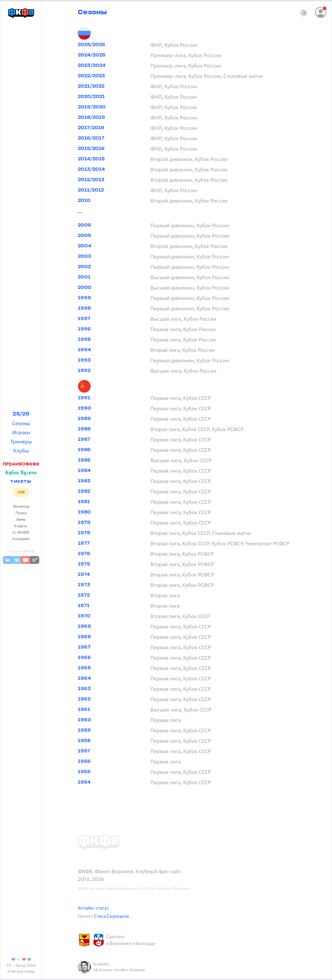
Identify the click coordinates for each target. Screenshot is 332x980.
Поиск (21, 513)
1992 (84, 371)
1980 (84, 512)
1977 (84, 544)
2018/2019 (91, 118)
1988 (84, 429)
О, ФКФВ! (21, 532)
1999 (84, 298)
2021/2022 (91, 87)
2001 (84, 277)
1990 (84, 409)
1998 (84, 309)
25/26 (21, 414)
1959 (84, 731)
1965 (84, 668)
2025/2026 (92, 45)
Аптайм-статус (93, 908)
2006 (85, 225)
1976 (84, 554)
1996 (84, 329)
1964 (84, 679)
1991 (84, 398)
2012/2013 (91, 180)
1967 (84, 647)
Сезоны (21, 423)
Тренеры (21, 441)
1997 (84, 319)
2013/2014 (91, 170)
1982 (84, 492)
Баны (21, 519)
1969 (84, 627)
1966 (84, 658)
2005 (84, 236)
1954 (84, 782)
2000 (85, 288)
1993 (84, 360)
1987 (84, 440)
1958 (84, 741)
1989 (84, 419)
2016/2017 (91, 138)
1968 (84, 637)
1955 (84, 772)
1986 (84, 450)
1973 (84, 585)
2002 (84, 267)
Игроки (21, 432)
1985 (84, 460)
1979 (84, 523)
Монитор (21, 506)
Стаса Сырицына (111, 916)
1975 (84, 564)
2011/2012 (91, 190)
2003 (84, 257)
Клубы (21, 451)
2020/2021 (91, 97)
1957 (84, 751)
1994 (84, 350)
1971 (84, 606)
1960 (84, 720)
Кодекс (21, 526)
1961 (84, 710)
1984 (84, 471)
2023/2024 (92, 66)
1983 (84, 481)
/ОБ (21, 492)
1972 (84, 595)
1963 (84, 689)
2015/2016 (91, 149)
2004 (84, 246)
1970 (84, 616)
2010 (84, 201)
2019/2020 (92, 107)
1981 (84, 502)
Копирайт (21, 539)
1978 (84, 533)
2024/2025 (92, 55)
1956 (84, 762)
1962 (84, 699)
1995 (84, 340)
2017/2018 (91, 128)
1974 (84, 575)
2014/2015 (91, 159)
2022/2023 (91, 76)
